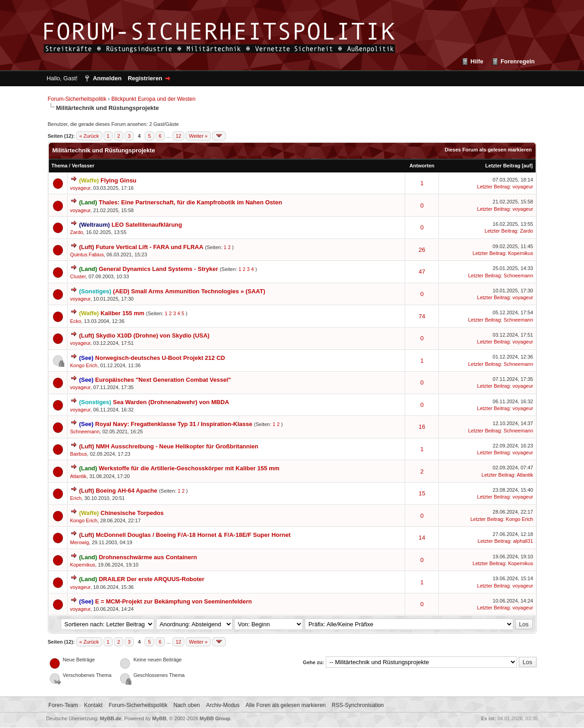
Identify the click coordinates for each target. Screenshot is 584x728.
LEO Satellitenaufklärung (147, 225)
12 (178, 136)
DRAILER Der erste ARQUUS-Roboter (151, 579)
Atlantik (78, 476)
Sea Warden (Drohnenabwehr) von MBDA (171, 402)
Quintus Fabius (87, 255)
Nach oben (187, 705)
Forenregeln (518, 61)
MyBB (159, 718)
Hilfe (477, 61)
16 (422, 427)
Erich (76, 498)
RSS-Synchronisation (358, 705)
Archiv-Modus (223, 705)
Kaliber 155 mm (122, 313)
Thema (60, 166)
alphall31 (523, 541)
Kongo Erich (84, 365)
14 (422, 538)
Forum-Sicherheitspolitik (77, 99)
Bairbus (79, 454)
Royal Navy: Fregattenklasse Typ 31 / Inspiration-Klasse (174, 424)
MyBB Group (215, 718)
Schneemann (519, 276)
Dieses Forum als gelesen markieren (488, 150)
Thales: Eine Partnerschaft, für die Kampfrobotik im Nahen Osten (190, 202)
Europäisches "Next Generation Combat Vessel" (163, 380)
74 (422, 316)
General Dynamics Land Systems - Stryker (158, 269)
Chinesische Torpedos (132, 513)
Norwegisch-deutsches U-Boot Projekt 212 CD (160, 358)
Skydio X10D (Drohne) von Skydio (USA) (153, 335)
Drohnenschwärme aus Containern (148, 557)
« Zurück (89, 136)
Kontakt (93, 705)
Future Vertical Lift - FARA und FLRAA (150, 247)
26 (422, 250)
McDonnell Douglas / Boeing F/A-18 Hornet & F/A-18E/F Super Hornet (193, 535)
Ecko (76, 321)
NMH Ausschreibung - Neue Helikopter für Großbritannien (177, 446)
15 (422, 493)
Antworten (422, 166)
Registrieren (145, 78)
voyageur (81, 188)
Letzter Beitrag (503, 166)
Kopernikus (520, 253)
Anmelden (107, 78)
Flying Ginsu (118, 180)
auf (527, 166)
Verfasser (83, 166)
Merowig (80, 542)
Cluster (78, 276)
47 (422, 272)
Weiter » (198, 136)
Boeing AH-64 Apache (127, 491)
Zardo (77, 232)
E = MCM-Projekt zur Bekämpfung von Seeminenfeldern (174, 601)
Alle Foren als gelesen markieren (285, 705)
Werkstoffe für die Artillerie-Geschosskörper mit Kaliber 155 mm (189, 468)
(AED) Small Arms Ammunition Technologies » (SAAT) (189, 291)
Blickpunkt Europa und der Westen (154, 99)
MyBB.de (111, 718)
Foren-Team (63, 705)
